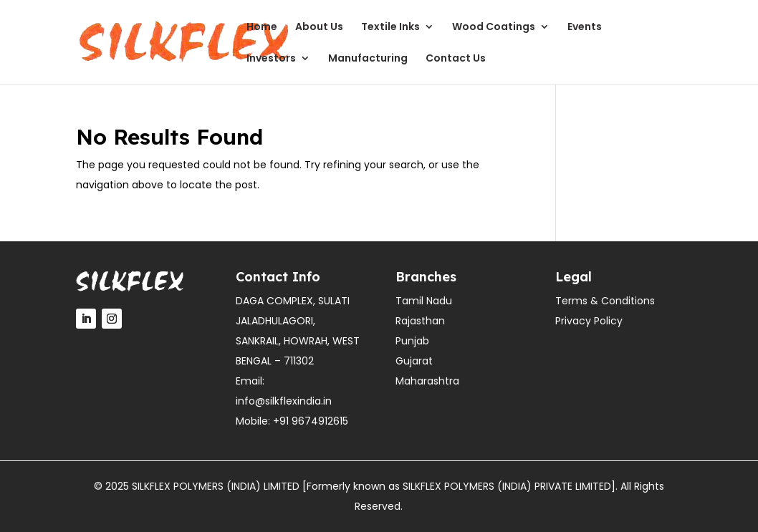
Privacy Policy (589, 321)
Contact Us (456, 59)
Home (262, 28)
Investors (271, 59)
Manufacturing (368, 59)
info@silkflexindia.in (284, 401)
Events (585, 28)
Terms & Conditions (605, 301)
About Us (319, 28)
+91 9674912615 (311, 421)
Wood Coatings (494, 28)
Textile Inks (390, 28)
